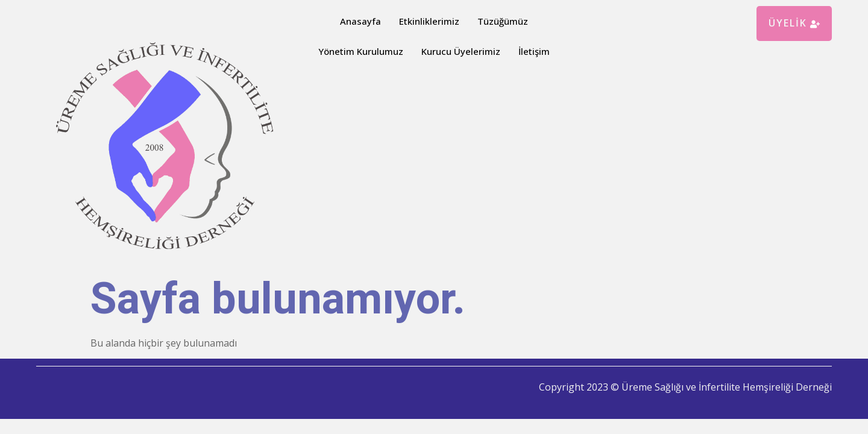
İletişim (534, 51)
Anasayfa (360, 21)
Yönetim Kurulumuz (361, 51)
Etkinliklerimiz (429, 21)
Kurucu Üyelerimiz (461, 51)
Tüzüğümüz (503, 21)
